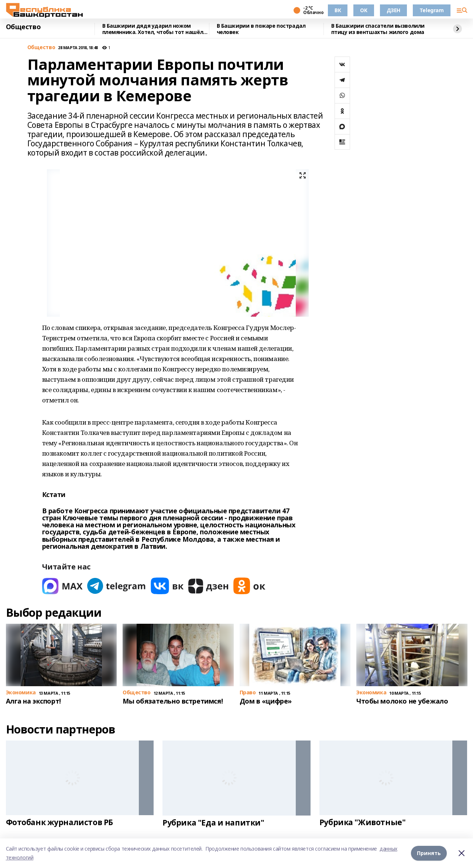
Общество (23, 27)
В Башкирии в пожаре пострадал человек (261, 29)
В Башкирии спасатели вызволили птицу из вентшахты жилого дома (378, 29)
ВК (338, 10)
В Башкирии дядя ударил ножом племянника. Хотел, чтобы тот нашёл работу (153, 29)
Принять (429, 853)
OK (364, 10)
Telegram (432, 10)
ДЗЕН (393, 10)
